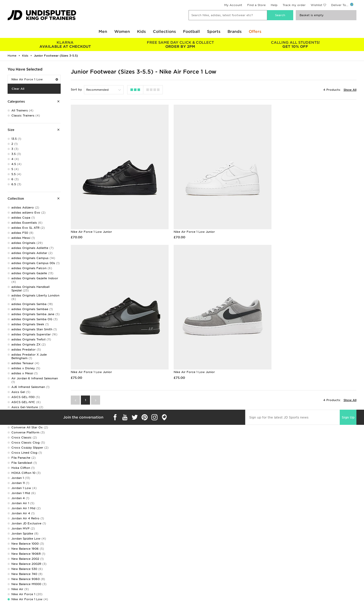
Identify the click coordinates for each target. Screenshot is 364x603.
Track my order (294, 5)
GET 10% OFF (295, 44)
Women (122, 32)
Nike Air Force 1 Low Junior (91, 224)
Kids (141, 32)
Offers (255, 32)
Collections (164, 32)
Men (103, 32)
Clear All (18, 89)
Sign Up (348, 402)
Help (274, 5)
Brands (235, 32)
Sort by (76, 89)
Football (191, 32)
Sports (214, 32)
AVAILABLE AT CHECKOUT (65, 44)
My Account (233, 5)
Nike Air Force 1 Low (35, 79)
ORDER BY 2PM (180, 44)
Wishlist (316, 5)
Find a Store (256, 5)
